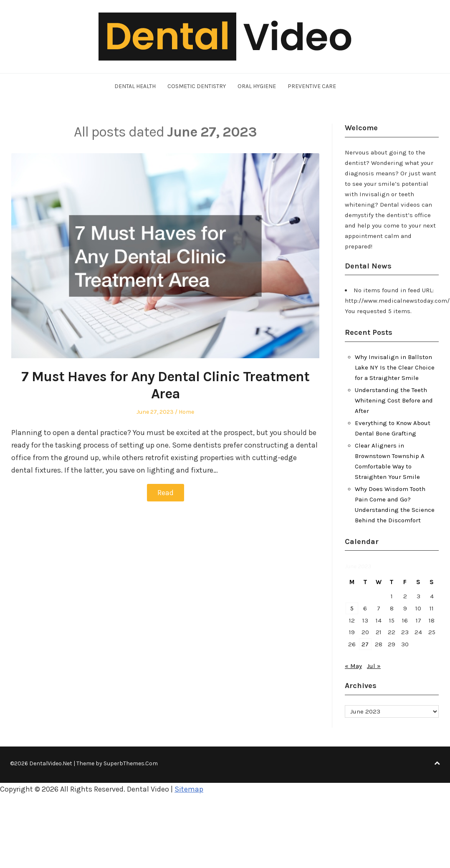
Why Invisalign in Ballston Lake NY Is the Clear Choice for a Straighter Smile (395, 367)
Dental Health (135, 86)
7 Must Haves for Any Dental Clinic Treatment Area (165, 385)
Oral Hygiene (257, 86)
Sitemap (189, 789)
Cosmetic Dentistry (197, 86)
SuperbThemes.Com (131, 763)
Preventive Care (312, 86)
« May (353, 666)
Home (186, 412)
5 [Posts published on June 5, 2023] (352, 608)
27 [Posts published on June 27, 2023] (365, 644)
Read (166, 493)
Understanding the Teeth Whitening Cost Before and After (394, 400)
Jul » (374, 666)
